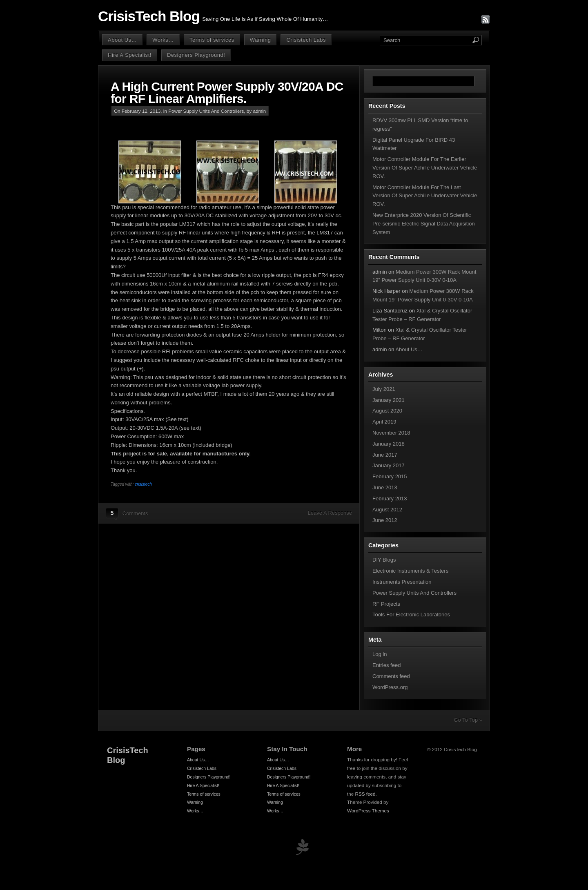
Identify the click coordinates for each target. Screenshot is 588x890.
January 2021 (389, 400)
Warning (261, 40)
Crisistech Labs (306, 40)
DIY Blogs (384, 560)
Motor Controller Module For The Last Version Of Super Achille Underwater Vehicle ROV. (425, 196)
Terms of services (212, 40)
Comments (135, 513)
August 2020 (387, 411)
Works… (163, 40)
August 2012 (387, 510)
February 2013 (390, 499)
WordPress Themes (368, 811)
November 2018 (391, 433)
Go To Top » (468, 720)
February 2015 (390, 476)
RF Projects (386, 604)
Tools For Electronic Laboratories (411, 615)
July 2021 (384, 389)
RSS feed (365, 794)
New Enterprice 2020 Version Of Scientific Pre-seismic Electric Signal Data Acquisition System (424, 224)
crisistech (143, 484)
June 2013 (385, 487)
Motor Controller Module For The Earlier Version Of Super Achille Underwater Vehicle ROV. (425, 168)
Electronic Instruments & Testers (410, 571)
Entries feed (386, 665)
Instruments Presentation (402, 582)
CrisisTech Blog (149, 16)
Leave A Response (330, 513)
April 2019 (384, 422)
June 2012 (385, 520)
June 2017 (385, 455)
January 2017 (389, 465)
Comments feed (391, 676)
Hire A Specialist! (130, 55)
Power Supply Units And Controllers (206, 111)
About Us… (122, 40)
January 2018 (389, 444)
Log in (380, 654)
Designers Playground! (196, 55)
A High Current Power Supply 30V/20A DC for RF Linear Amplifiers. (227, 93)
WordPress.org (390, 687)
